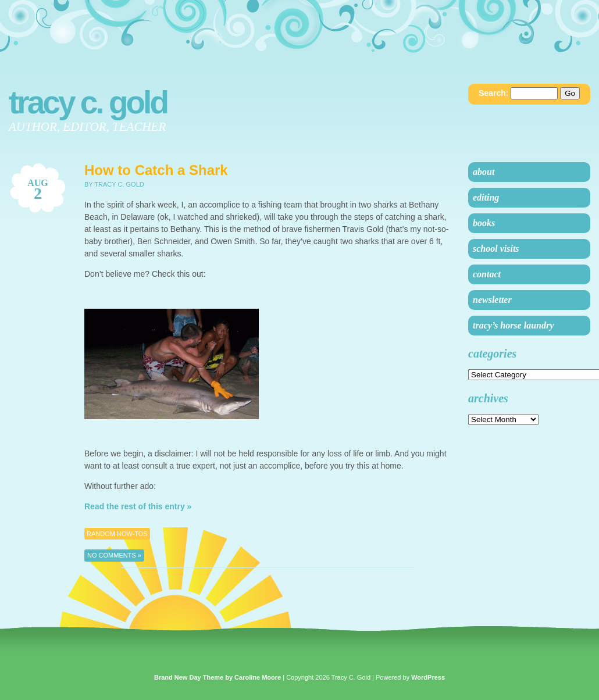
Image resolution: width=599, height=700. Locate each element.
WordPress (428, 677)
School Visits (496, 249)
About (484, 172)
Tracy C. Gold (88, 102)
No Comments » (114, 555)
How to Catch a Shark (156, 170)
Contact (487, 274)
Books (484, 223)
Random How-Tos (117, 534)
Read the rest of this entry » (138, 506)
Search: (493, 93)
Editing (486, 197)
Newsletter (492, 300)
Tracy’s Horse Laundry (513, 325)
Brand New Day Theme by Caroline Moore (218, 677)
